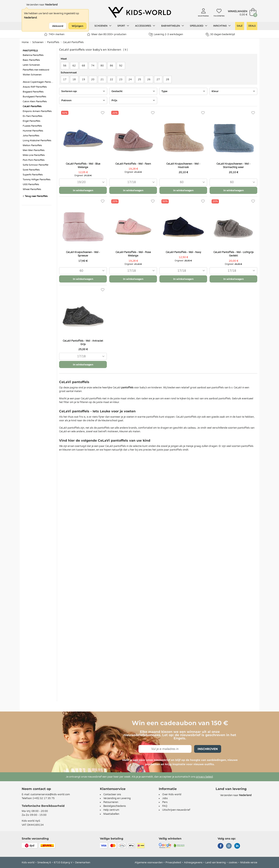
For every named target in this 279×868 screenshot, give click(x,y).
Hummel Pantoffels (33, 131)
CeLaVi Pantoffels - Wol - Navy (183, 252)
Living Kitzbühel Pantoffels (37, 141)
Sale (240, 26)
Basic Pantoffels (31, 60)
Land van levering (216, 863)
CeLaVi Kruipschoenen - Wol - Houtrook (183, 166)
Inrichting (222, 26)
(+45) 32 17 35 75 (44, 798)
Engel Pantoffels (31, 121)
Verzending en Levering (117, 798)
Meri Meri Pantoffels (34, 150)
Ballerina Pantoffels (33, 55)
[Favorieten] (103, 113)
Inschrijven (208, 749)
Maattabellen (111, 814)
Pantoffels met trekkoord (36, 70)
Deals (252, 26)
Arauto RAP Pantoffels (35, 87)
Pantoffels (53, 42)
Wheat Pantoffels (32, 189)
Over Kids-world (172, 794)
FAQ (165, 806)
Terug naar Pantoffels (35, 196)
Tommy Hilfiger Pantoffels (37, 180)
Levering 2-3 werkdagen (166, 34)
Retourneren (111, 802)
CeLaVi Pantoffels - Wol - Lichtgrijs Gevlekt (234, 254)
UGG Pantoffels (31, 184)
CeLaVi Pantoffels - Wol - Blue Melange (83, 166)
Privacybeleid (173, 863)
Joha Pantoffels (31, 136)
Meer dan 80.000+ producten (107, 34)
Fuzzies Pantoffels (32, 126)
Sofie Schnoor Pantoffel (36, 165)
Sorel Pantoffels (31, 170)
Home (25, 42)
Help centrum (111, 810)
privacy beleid (204, 777)
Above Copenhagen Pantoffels (39, 82)
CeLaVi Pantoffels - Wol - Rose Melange (133, 254)
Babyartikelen (173, 26)
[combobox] (83, 182)
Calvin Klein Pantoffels (35, 102)
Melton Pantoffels (32, 145)
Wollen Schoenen (32, 75)
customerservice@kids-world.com (50, 794)
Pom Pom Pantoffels (34, 160)
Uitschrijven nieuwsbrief (176, 810)
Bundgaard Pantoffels (34, 97)
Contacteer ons (112, 794)
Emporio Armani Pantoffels (37, 111)
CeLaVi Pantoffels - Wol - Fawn (133, 164)
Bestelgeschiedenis (115, 806)
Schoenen (103, 26)
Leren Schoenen (31, 65)
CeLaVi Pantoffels (73, 42)
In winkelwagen (83, 190)
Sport (123, 26)
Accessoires (145, 26)
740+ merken (54, 34)
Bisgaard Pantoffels (33, 92)
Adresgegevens (193, 863)
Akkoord (58, 26)
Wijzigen (77, 26)
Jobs (165, 798)
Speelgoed (199, 26)
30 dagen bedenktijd (220, 34)
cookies (233, 863)
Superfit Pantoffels (33, 175)
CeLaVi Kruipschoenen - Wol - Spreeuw (83, 254)
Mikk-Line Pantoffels (34, 155)
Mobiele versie (249, 863)
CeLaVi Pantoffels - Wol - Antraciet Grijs (83, 343)
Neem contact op (36, 789)
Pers (165, 802)
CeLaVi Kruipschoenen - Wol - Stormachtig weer (233, 166)
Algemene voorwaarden (149, 863)
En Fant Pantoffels (32, 116)
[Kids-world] (139, 12)
